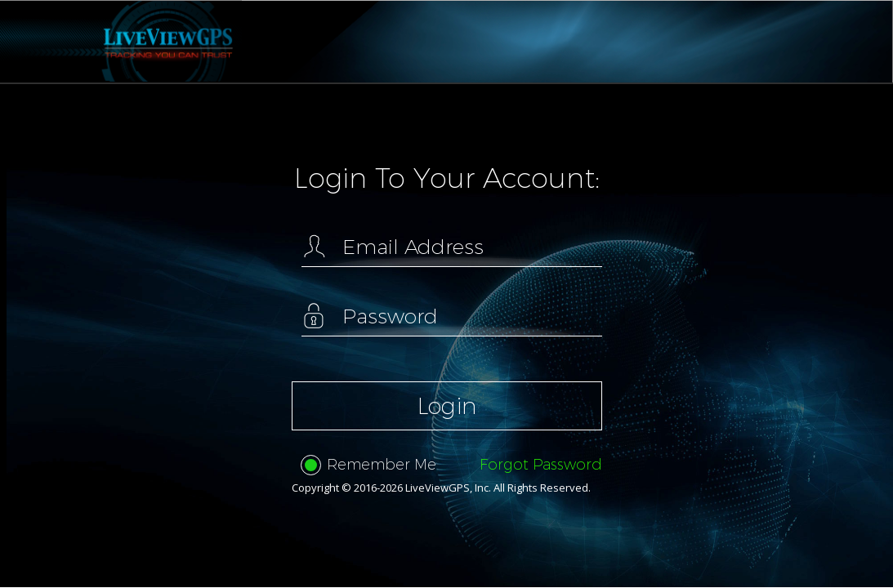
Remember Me (368, 465)
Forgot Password (541, 465)
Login (446, 406)
